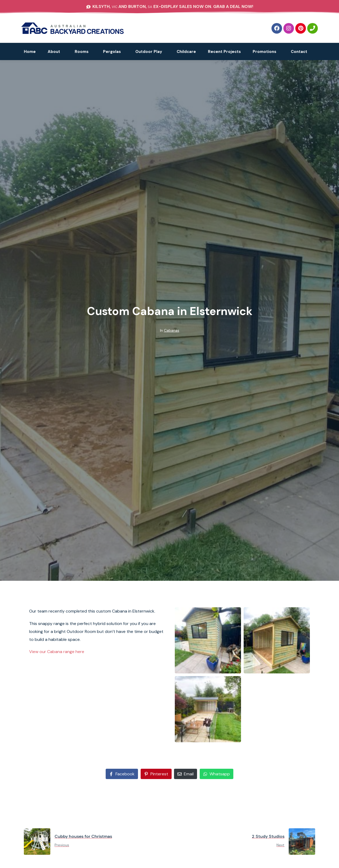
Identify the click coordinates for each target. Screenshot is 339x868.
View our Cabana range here (57, 652)
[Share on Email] (186, 774)
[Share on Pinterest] (156, 774)
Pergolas (112, 52)
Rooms (82, 52)
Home (30, 52)
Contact (299, 52)
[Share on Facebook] (122, 774)
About (54, 52)
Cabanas (172, 330)
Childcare (186, 52)
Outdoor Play (149, 52)
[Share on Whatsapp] (217, 774)
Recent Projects (224, 52)
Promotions (264, 52)
